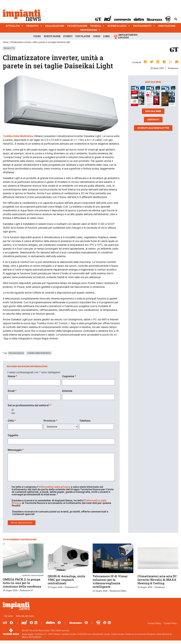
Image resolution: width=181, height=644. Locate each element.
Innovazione (167, 26)
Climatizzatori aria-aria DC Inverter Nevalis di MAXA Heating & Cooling (157, 580)
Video (37, 36)
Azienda (67, 391)
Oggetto (13, 435)
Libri (106, 36)
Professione (90, 30)
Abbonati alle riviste (25, 616)
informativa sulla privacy (55, 487)
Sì (13, 410)
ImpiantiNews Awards (128, 36)
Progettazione (77, 26)
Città (12, 421)
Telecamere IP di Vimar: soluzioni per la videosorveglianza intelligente (110, 581)
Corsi (97, 36)
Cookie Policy (170, 623)
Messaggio (16, 450)
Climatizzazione (16, 353)
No (13, 413)
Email (12, 391)
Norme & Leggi (119, 26)
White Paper (52, 36)
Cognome (69, 376)
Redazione (173, 68)
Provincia (50, 421)
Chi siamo (9, 616)
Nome (12, 376)
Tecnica (97, 26)
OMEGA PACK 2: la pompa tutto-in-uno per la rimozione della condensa (23, 581)
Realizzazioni (55, 26)
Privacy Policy (154, 623)
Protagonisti (144, 26)
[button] (176, 19)
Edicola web (153, 111)
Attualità (15, 26)
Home (6, 42)
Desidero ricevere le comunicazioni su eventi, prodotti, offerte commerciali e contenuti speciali (60, 513)
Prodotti (34, 26)
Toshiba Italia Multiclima (39, 353)
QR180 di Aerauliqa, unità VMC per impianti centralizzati (66, 580)
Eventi (68, 36)
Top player (83, 36)
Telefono (85, 421)
